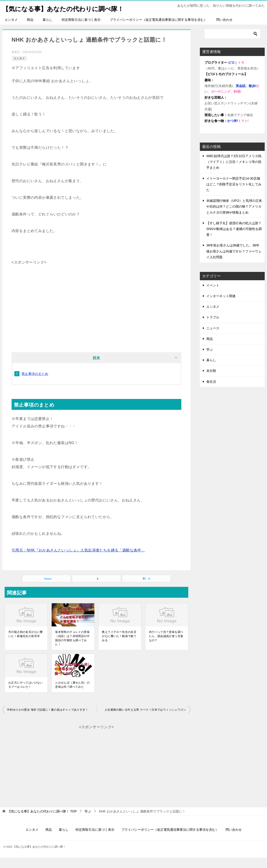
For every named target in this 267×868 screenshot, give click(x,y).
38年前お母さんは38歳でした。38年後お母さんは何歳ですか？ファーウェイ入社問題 (234, 261)
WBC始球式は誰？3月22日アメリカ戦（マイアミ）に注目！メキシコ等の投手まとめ (234, 172)
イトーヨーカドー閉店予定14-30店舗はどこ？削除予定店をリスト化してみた (234, 195)
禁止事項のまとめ (35, 384)
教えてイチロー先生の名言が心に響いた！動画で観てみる (119, 647)
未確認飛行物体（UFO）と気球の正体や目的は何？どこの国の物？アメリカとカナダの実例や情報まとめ (234, 217)
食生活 (211, 392)
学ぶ (210, 360)
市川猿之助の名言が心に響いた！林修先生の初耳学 (26, 644)
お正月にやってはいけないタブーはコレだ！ (26, 695)
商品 (30, 30)
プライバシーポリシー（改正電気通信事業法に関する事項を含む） (158, 30)
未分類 (211, 381)
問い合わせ (224, 30)
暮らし (47, 30)
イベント (213, 296)
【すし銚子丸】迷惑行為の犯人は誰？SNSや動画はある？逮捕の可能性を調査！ (234, 239)
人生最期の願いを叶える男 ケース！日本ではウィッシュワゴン (145, 720)
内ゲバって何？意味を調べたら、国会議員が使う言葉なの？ (166, 647)
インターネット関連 (221, 306)
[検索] (232, 44)
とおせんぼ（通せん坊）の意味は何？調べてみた (72, 695)
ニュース (213, 339)
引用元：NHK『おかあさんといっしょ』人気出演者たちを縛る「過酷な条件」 (78, 561)
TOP (42, 822)
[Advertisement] (96, 309)
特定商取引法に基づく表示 (81, 30)
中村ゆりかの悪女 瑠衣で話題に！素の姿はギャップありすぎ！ (48, 720)
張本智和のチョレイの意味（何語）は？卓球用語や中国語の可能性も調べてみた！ (72, 649)
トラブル (213, 328)
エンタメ (11, 30)
